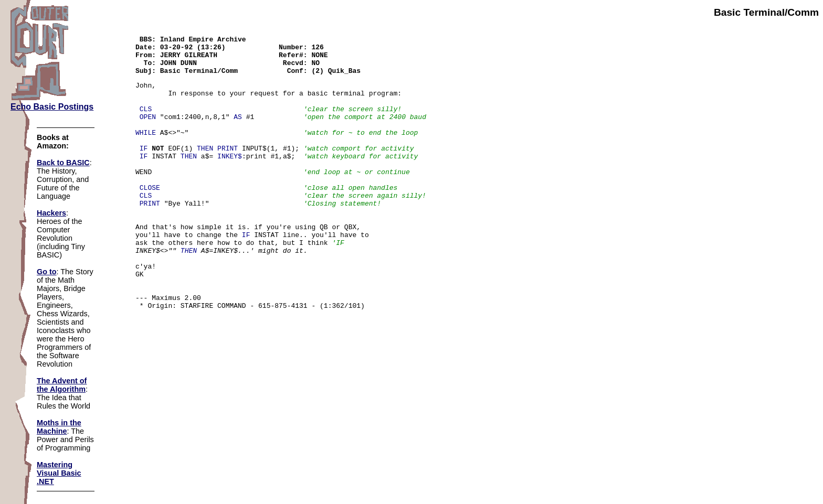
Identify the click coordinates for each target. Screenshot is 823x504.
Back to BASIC (63, 163)
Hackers (51, 213)
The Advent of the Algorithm (62, 385)
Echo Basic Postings (52, 107)
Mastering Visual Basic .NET (59, 473)
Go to (47, 272)
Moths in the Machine (59, 427)
